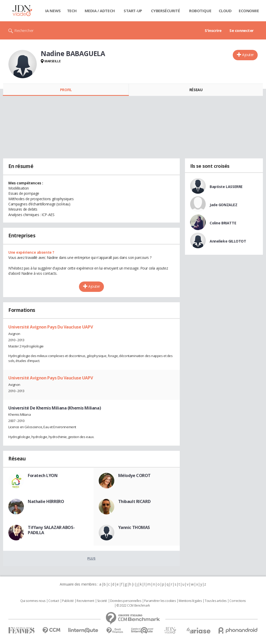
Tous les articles (216, 601)
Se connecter (242, 30)
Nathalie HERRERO (46, 501)
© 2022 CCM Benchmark (133, 606)
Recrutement (85, 601)
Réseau (196, 90)
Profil (66, 90)
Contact (54, 601)
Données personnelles (126, 601)
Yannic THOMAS (134, 527)
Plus (91, 558)
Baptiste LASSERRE (226, 187)
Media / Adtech (100, 11)
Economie (249, 11)
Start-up (133, 11)
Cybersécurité (165, 11)
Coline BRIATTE (223, 223)
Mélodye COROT (135, 475)
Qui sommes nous (33, 601)
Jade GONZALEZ (224, 205)
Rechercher (24, 30)
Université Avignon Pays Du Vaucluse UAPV (51, 327)
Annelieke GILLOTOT (228, 241)
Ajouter (248, 55)
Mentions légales (190, 601)
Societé (102, 601)
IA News (53, 11)
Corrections (237, 601)
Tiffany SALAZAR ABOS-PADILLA (51, 530)
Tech (72, 11)
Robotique (200, 11)
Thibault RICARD (134, 501)
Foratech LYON (43, 475)
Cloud (225, 11)
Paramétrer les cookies (160, 601)
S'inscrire (213, 30)
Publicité (68, 601)
